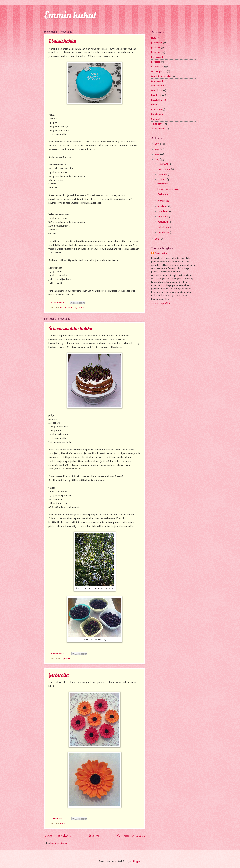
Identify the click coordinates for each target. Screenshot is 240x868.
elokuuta (162, 179)
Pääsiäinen (157, 109)
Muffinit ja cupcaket (161, 76)
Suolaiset (156, 119)
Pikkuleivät (156, 95)
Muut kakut (157, 90)
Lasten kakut (157, 67)
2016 (158, 144)
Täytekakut (79, 307)
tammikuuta (164, 232)
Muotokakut (157, 81)
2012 (157, 239)
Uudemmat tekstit (57, 835)
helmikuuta (164, 227)
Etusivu (94, 835)
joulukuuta (163, 164)
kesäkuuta (163, 206)
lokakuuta (163, 174)
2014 (158, 154)
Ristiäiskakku (62, 41)
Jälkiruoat (156, 47)
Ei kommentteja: (59, 654)
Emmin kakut (70, 15)
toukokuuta (164, 211)
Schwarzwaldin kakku (70, 328)
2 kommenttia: (58, 302)
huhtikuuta (164, 217)
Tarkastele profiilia (161, 303)
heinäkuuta (164, 201)
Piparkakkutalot (159, 100)
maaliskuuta (164, 222)
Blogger (137, 861)
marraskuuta (165, 169)
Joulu (154, 38)
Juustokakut (157, 43)
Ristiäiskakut (66, 307)
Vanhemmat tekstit (131, 835)
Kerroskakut (157, 57)
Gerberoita (59, 675)
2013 (157, 159)
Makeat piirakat (159, 71)
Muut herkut (158, 86)
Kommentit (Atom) (59, 843)
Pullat (154, 105)
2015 (157, 149)
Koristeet (65, 823)
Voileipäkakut (158, 129)
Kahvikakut (157, 52)
